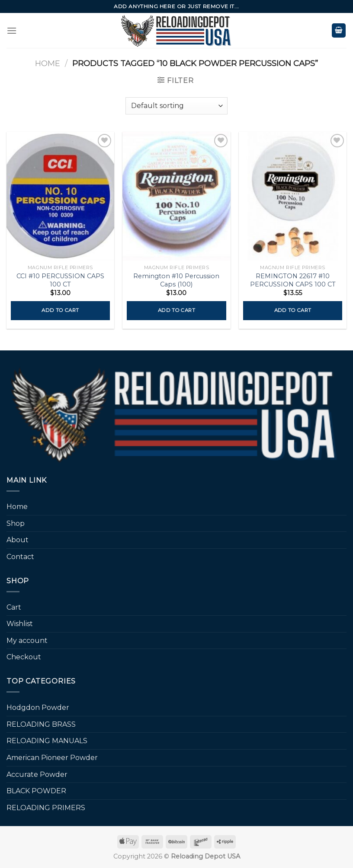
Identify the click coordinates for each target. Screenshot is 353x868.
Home (48, 63)
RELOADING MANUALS (47, 741)
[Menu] (12, 30)
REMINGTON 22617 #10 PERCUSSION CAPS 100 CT (293, 280)
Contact (20, 557)
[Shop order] (176, 106)
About (18, 540)
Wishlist (20, 624)
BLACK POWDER (36, 791)
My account (27, 641)
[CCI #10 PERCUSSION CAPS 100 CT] (60, 196)
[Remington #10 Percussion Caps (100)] (176, 196)
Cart (14, 607)
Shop (16, 523)
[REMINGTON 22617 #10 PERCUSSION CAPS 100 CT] (293, 196)
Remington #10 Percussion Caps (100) (176, 280)
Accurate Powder (37, 774)
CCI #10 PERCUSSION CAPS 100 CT (60, 280)
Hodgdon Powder (38, 707)
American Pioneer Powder (52, 758)
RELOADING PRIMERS (46, 808)
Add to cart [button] (60, 310)
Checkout (24, 657)
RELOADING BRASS (41, 724)
